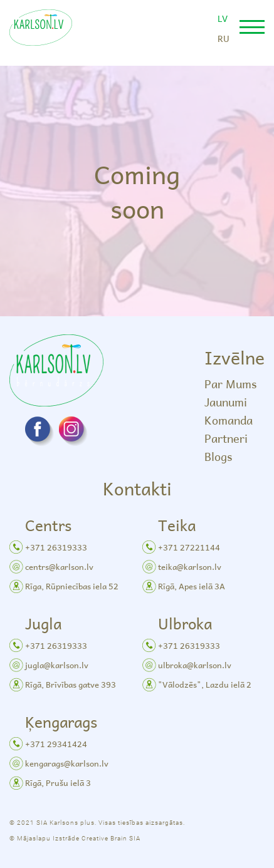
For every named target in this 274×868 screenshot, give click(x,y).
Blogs (218, 456)
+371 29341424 (56, 744)
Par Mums (230, 384)
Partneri (226, 438)
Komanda (229, 420)
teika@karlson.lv (190, 566)
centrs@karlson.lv (59, 566)
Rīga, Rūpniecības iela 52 (72, 586)
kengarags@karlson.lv (67, 763)
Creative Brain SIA (111, 838)
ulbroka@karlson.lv (195, 665)
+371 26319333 (56, 547)
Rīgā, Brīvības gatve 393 (71, 684)
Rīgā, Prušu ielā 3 (58, 783)
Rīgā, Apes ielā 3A (192, 586)
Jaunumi (226, 402)
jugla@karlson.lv (57, 665)
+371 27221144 (189, 547)
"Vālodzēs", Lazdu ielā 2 (205, 684)
